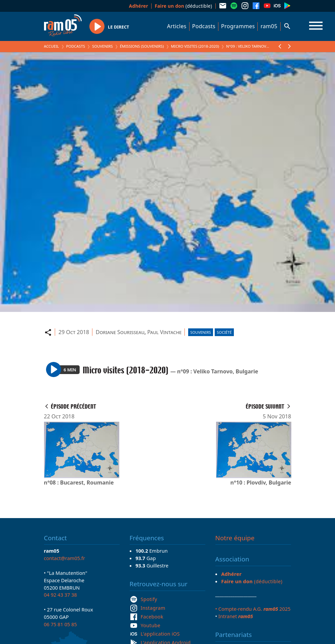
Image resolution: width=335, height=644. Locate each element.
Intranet (236, 616)
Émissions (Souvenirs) (142, 46)
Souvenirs (102, 46)
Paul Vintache (164, 332)
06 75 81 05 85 (60, 624)
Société (224, 332)
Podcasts (204, 26)
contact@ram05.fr (65, 558)
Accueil (52, 46)
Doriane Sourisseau (120, 332)
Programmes (238, 26)
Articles (177, 26)
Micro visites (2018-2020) (195, 46)
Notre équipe (235, 538)
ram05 (269, 26)
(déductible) (183, 6)
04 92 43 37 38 (60, 595)
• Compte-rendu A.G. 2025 (253, 609)
